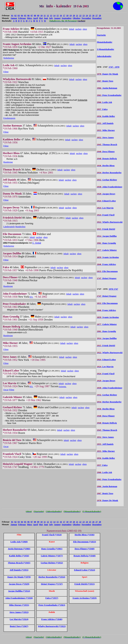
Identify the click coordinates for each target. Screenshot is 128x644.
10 (41, 15)
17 (64, 15)
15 (58, 15)
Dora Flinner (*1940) (85, 549)
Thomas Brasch (107, 144)
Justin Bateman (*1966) (19, 549)
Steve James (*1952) (19, 612)
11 (45, 15)
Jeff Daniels (105, 123)
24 (87, 15)
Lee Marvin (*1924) (19, 619)
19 (71, 15)
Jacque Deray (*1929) (19, 584)
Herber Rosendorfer (109, 173)
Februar (22, 18)
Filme (6, 72)
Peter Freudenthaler (109, 95)
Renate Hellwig (107, 158)
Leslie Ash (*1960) (19, 542)
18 (67, 15)
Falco (102, 109)
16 (61, 15)
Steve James (105, 137)
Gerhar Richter (107, 180)
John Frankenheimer (110, 187)
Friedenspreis (9, 118)
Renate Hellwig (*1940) (84, 556)
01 (12, 15)
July (51, 18)
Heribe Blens (106, 166)
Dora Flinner (106, 151)
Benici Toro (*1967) (19, 626)
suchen (78, 29)
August (57, 18)
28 (100, 15)
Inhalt (72, 29)
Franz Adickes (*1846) (52, 619)
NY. (31, 297)
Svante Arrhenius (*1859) (84, 598)
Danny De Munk (107, 74)
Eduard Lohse (106, 201)
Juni (46, 18)
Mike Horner (106, 130)
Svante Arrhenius (108, 257)
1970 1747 (113, 289)
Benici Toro (105, 81)
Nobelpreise (9, 58)
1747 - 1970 (114, 67)
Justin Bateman (107, 88)
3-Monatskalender (105, 49)
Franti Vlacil (106, 215)
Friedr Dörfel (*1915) (85, 584)
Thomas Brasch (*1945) (19, 563)
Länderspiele (9, 227)
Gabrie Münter (107, 250)
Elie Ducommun (107, 271)
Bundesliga (20, 227)
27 (97, 15)
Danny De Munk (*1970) (19, 577)
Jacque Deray (106, 194)
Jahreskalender (104, 56)
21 (77, 15)
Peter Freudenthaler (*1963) (52, 605)
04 (22, 15)
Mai (41, 18)
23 (84, 15)
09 (38, 15)
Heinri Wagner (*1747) (52, 584)
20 (74, 15)
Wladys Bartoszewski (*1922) (52, 626)
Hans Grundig (106, 243)
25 (90, 15)
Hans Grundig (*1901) (52, 549)
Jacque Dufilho (107, 236)
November (86, 18)
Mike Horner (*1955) (19, 605)
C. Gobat (37, 243)
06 (28, 15)
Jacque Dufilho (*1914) (19, 591)
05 (25, 15)
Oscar (6, 390)
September (67, 18)
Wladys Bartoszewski (110, 222)
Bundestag (8, 162)
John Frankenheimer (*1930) (19, 598)
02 (15, 15)
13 (51, 15)
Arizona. (62, 386)
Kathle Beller (106, 116)
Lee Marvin (105, 208)
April (35, 18)
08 (35, 15)
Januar (14, 18)
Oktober (77, 18)
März (29, 18)
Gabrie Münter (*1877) (52, 556)
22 (80, 15)
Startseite (101, 35)
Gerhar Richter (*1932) (52, 563)
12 (48, 15)
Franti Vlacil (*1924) (52, 535)
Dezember (97, 18)
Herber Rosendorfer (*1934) (52, 577)
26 (93, 15)
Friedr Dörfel (106, 229)
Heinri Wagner (107, 278)
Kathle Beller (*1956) (19, 556)
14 (54, 15)
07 (32, 15)
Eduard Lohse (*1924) (84, 570)
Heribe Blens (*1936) (85, 535)
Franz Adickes (106, 264)
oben (85, 29)
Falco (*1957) (52, 598)
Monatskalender (105, 42)
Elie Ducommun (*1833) (85, 542)
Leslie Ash (104, 102)
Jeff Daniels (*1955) (19, 570)
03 (19, 15)
